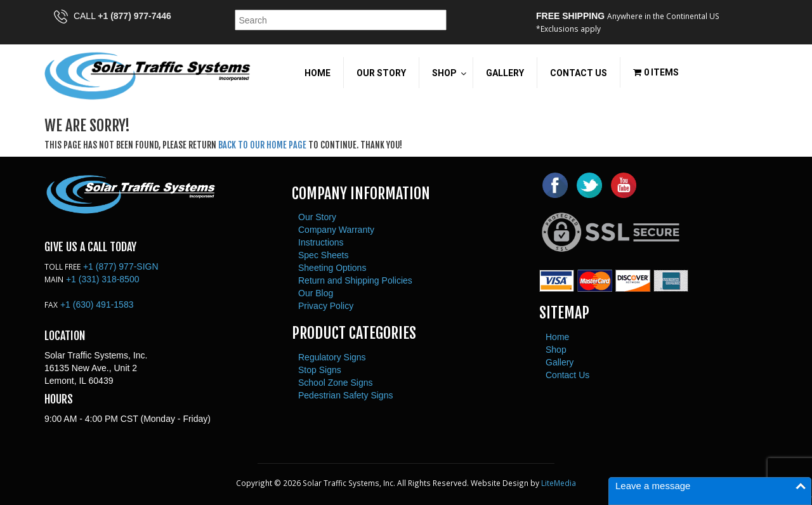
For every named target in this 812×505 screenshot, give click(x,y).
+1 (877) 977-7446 (134, 16)
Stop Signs (320, 370)
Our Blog (316, 293)
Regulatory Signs (332, 357)
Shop (556, 350)
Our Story (317, 217)
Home (557, 337)
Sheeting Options (332, 268)
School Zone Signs (336, 383)
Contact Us (567, 375)
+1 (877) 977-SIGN (121, 266)
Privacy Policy (326, 306)
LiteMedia (559, 483)
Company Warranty (336, 230)
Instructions (321, 242)
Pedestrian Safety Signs (345, 395)
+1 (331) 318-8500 (103, 279)
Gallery (560, 362)
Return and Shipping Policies (355, 280)
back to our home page (262, 145)
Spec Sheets (323, 255)
